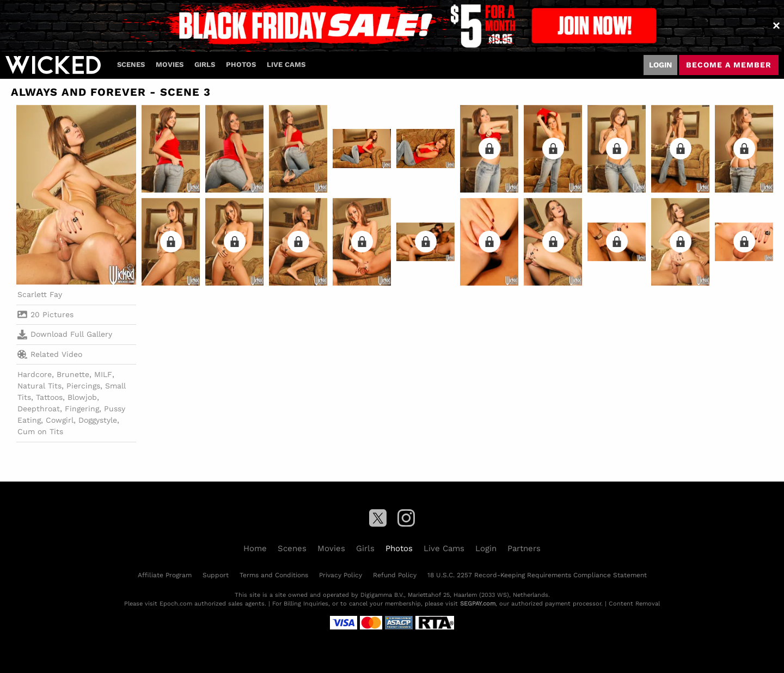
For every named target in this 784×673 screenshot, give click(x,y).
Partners (524, 548)
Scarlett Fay (40, 294)
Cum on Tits (40, 431)
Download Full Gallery (65, 335)
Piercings (83, 386)
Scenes (131, 64)
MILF (103, 374)
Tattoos (49, 397)
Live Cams (286, 64)
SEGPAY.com (478, 604)
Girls (205, 64)
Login (660, 65)
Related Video (50, 354)
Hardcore (35, 374)
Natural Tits (39, 386)
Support (216, 575)
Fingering (82, 409)
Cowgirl (60, 420)
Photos (241, 64)
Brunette (73, 374)
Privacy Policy (341, 575)
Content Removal (634, 604)
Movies (170, 64)
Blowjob (82, 397)
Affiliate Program (165, 575)
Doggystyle (98, 420)
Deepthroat (39, 409)
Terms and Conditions (274, 575)
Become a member (729, 65)
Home (255, 548)
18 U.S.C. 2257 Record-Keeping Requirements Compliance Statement (537, 575)
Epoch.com (176, 604)
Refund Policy (395, 575)
